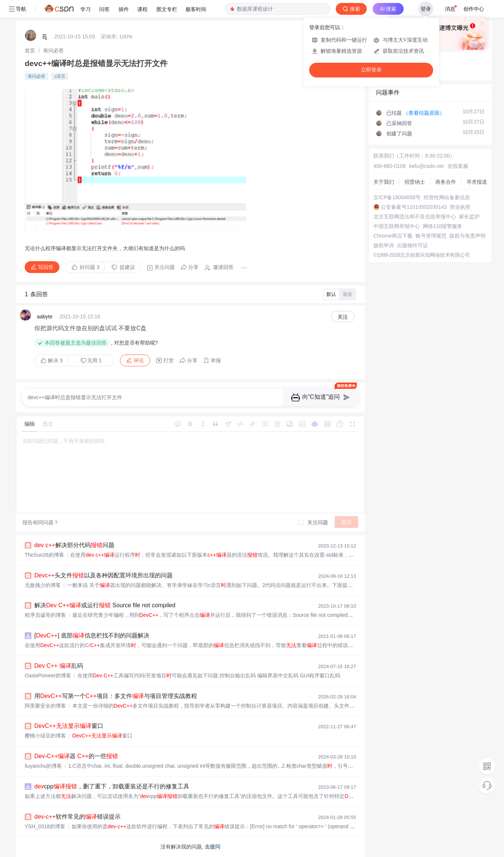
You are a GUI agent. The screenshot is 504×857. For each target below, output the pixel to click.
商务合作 (446, 182)
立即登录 (371, 70)
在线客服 (458, 166)
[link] (30, 51)
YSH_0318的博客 (45, 826)
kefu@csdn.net (427, 166)
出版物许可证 (412, 245)
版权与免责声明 (467, 236)
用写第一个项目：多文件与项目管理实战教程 (116, 696)
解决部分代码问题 (74, 545)
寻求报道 (477, 182)
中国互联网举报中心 (397, 226)
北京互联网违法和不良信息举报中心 (415, 217)
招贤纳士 (415, 182)
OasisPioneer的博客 (48, 675)
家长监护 (469, 217)
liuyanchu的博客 (43, 766)
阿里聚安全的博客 (45, 706)
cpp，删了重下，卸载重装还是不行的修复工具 (112, 786)
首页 (30, 51)
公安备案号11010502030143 (414, 207)
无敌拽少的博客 (43, 585)
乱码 (59, 666)
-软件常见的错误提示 (77, 817)
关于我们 (384, 182)
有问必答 (53, 51)
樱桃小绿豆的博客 (45, 736)
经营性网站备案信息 (447, 197)
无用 (91, 361)
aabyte (45, 317)
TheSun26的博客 (44, 555)
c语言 (60, 76)
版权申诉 (384, 245)
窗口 (69, 726)
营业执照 (460, 207)
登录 (426, 9)
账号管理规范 (431, 236)
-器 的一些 (76, 756)
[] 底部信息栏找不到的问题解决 (92, 635)
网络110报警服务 (443, 226)
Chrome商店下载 (393, 236)
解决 (52, 360)
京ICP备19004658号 (397, 197)
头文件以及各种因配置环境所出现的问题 (103, 575)
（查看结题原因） (424, 113)
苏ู (45, 37)
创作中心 (474, 9)
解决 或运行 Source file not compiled (105, 605)
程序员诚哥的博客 (45, 615)
